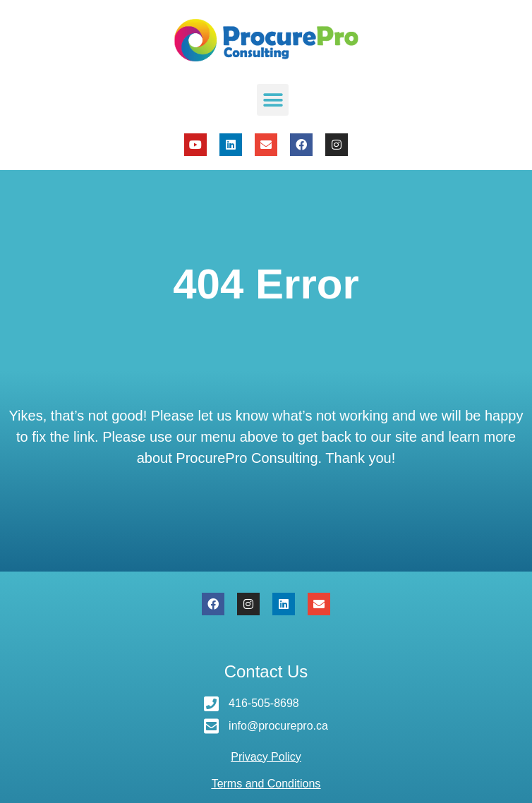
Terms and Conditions (266, 784)
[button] (273, 100)
